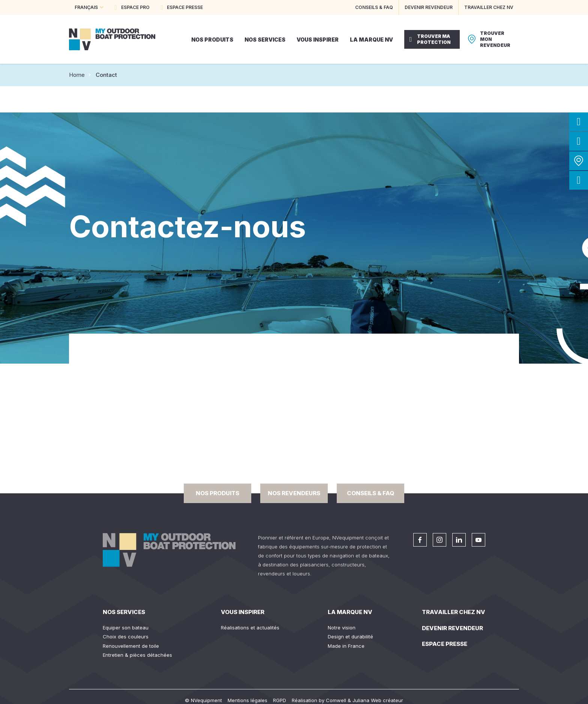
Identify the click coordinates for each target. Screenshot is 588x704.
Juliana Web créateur (378, 700)
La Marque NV (350, 612)
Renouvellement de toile (131, 646)
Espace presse (445, 644)
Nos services (124, 612)
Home (77, 75)
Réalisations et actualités (250, 628)
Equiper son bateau (126, 628)
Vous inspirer (243, 612)
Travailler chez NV (454, 612)
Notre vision (342, 628)
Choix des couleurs (126, 637)
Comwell (336, 700)
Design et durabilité (350, 637)
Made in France (346, 646)
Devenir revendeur (452, 628)
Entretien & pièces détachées (137, 655)
